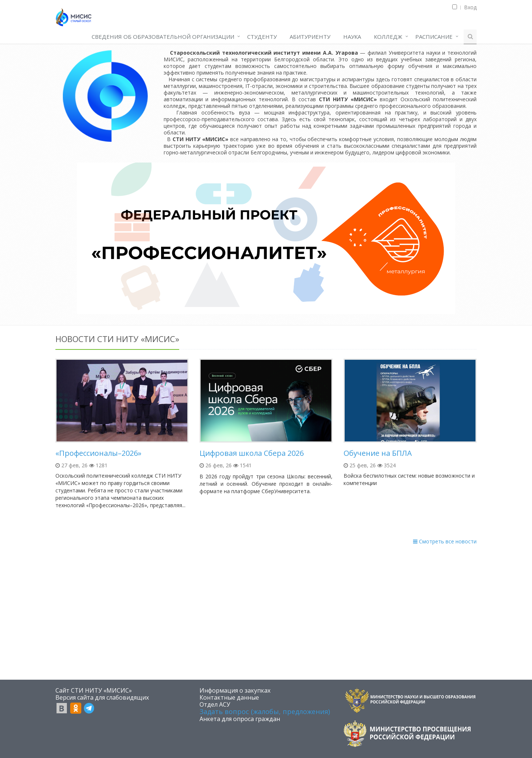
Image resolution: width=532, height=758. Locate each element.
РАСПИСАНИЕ (434, 37)
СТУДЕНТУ (262, 37)
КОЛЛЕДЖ (388, 37)
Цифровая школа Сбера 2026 (252, 453)
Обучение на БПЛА (378, 453)
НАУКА (352, 37)
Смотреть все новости (445, 541)
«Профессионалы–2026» (98, 453)
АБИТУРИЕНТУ (310, 37)
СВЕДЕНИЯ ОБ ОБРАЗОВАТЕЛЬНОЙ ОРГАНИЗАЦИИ (163, 37)
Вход (470, 7)
